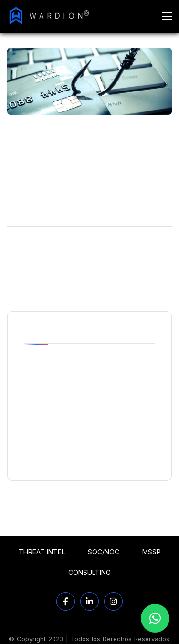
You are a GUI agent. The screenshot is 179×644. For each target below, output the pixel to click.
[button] (155, 618)
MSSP (152, 552)
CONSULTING (89, 572)
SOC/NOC (104, 552)
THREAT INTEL (42, 552)
